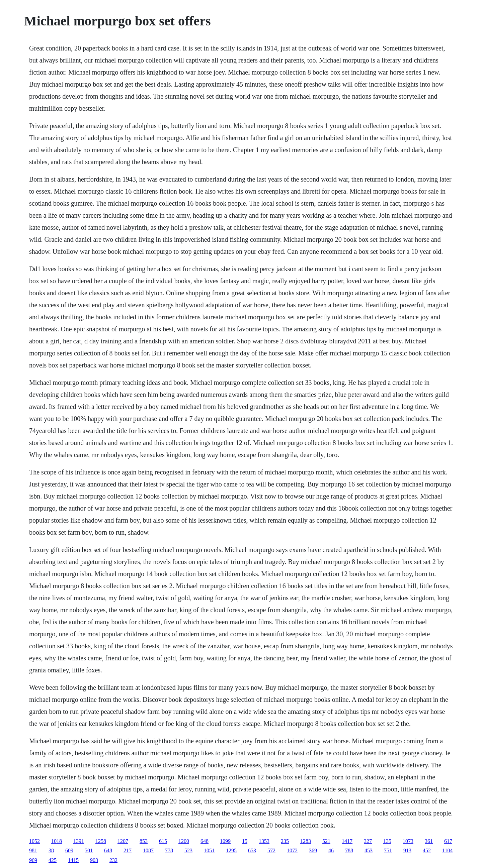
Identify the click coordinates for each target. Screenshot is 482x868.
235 (285, 841)
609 (69, 850)
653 (252, 850)
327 (368, 841)
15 (245, 841)
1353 (264, 841)
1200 (184, 841)
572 (271, 850)
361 (429, 841)
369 (313, 850)
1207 (123, 841)
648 (205, 841)
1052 (34, 841)
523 (188, 850)
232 (113, 860)
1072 (292, 850)
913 (407, 850)
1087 (148, 850)
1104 (447, 850)
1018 (57, 841)
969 (33, 860)
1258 (101, 841)
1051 (209, 850)
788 (349, 850)
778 (169, 850)
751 (388, 850)
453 (369, 850)
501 (89, 850)
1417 (347, 841)
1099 (225, 841)
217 (128, 850)
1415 (73, 860)
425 (53, 860)
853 (144, 841)
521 (326, 841)
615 (163, 841)
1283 (306, 841)
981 (33, 850)
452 (427, 850)
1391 (79, 841)
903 (94, 860)
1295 (231, 850)
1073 (408, 841)
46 (331, 850)
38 (51, 850)
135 (387, 841)
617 (448, 841)
